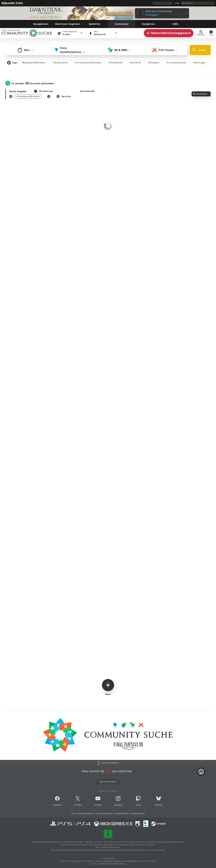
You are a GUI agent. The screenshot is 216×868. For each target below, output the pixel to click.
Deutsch (189, 3)
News (79, 805)
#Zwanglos (154, 63)
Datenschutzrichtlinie (104, 814)
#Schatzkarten (116, 63)
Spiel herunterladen (108, 782)
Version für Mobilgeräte (110, 763)
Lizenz (73, 814)
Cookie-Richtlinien (122, 814)
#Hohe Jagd (199, 63)
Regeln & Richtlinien (86, 814)
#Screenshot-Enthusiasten (88, 63)
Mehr (108, 687)
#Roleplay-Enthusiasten (34, 63)
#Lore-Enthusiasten (176, 63)
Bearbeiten (200, 94)
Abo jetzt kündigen (138, 814)
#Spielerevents (60, 63)
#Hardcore (136, 63)
